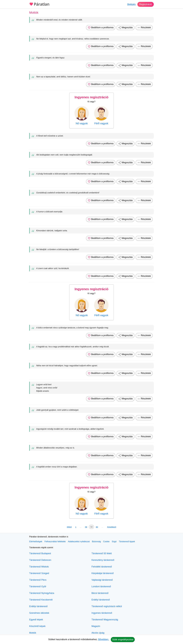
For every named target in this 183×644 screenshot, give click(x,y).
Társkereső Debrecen (40, 560)
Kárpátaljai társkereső (103, 573)
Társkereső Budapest (40, 553)
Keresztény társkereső (103, 560)
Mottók (33, 633)
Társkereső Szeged (39, 573)
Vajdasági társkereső (102, 580)
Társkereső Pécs (38, 580)
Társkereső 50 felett (102, 553)
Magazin (96, 626)
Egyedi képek (36, 620)
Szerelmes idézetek (39, 613)
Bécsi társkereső (100, 593)
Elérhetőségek (36, 542)
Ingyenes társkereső (102, 613)
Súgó (114, 542)
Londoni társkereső (101, 586)
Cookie (106, 542)
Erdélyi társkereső (38, 606)
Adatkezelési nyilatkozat (79, 542)
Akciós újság (98, 633)
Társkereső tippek (127, 542)
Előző (69, 527)
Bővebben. (104, 639)
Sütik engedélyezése (123, 640)
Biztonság (96, 542)
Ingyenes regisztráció (91, 97)
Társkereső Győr (38, 586)
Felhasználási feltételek (55, 542)
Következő (112, 527)
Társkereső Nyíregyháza (42, 593)
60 (97, 527)
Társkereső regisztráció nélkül (107, 606)
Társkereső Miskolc (39, 567)
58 (86, 527)
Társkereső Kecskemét (41, 600)
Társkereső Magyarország (105, 620)
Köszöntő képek (37, 626)
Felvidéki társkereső (102, 567)
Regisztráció (146, 4)
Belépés (131, 4)
